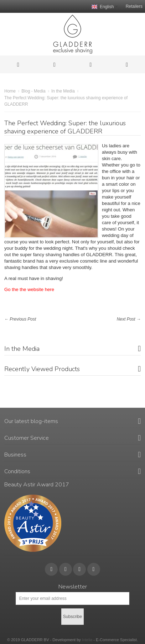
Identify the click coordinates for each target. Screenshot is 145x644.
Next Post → (129, 319)
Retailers (134, 6)
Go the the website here (29, 289)
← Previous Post (20, 319)
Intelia (87, 640)
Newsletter (73, 587)
